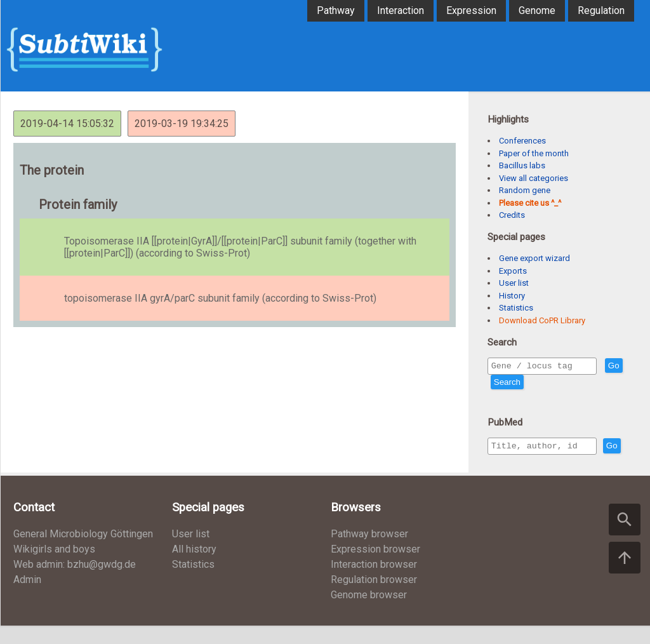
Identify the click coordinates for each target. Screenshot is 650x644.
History (512, 296)
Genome (537, 10)
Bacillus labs (522, 165)
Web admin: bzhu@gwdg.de (75, 583)
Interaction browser (374, 583)
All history (194, 567)
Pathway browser (369, 552)
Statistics (516, 308)
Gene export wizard (534, 258)
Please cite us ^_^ (530, 203)
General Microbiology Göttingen (83, 552)
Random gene (525, 190)
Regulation (601, 10)
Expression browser (375, 567)
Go (500, 384)
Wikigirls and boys (54, 567)
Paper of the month (534, 153)
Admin (27, 598)
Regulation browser (374, 598)
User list (514, 283)
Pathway (336, 10)
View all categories (534, 178)
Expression (471, 10)
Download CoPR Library (542, 320)
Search (530, 384)
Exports (513, 271)
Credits (512, 215)
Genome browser (369, 613)
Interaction (401, 10)
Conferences (522, 141)
